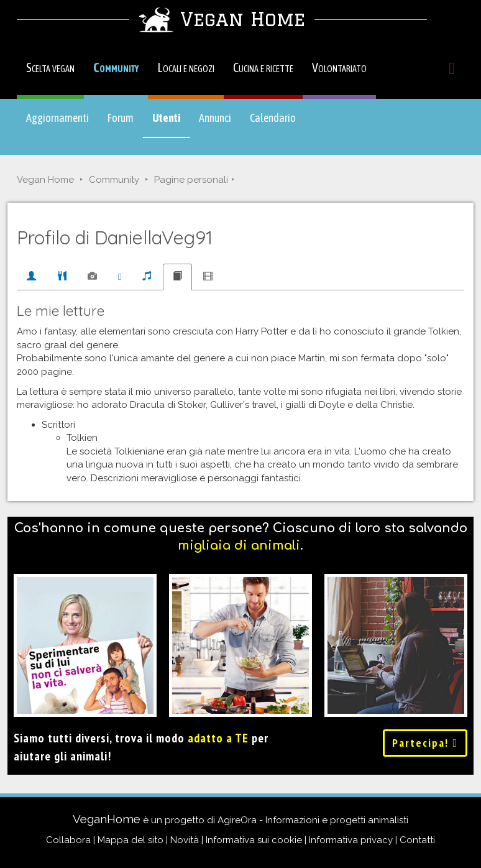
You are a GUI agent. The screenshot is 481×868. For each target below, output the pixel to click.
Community (116, 67)
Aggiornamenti (57, 118)
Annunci (215, 118)
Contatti (417, 840)
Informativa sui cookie (254, 840)
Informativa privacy (351, 840)
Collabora (68, 840)
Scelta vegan (50, 67)
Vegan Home (45, 180)
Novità (185, 840)
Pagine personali (191, 180)
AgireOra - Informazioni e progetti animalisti (313, 820)
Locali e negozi (186, 67)
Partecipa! (425, 743)
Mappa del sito (131, 840)
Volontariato (339, 67)
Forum (121, 118)
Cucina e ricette (263, 67)
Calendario (273, 118)
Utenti (171, 124)
